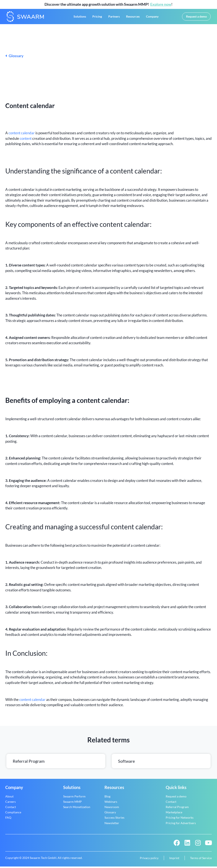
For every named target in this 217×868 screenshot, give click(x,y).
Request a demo (176, 798)
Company (152, 17)
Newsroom (112, 808)
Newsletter (112, 824)
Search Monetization (77, 808)
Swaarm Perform (74, 798)
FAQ (8, 819)
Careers (10, 803)
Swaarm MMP (72, 803)
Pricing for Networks (180, 819)
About (9, 798)
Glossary (14, 57)
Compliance (13, 814)
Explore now (161, 4)
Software (126, 763)
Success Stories (114, 819)
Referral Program (29, 763)
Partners (114, 17)
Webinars (111, 803)
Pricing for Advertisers (181, 824)
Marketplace (174, 814)
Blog (107, 798)
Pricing (97, 17)
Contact (11, 808)
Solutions (80, 17)
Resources (133, 17)
